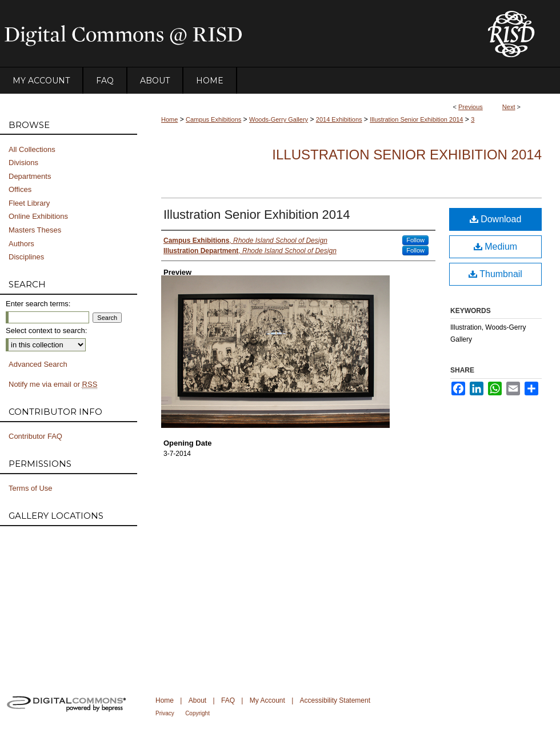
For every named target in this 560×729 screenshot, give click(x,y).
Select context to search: (46, 331)
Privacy (165, 713)
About (197, 700)
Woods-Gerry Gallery (279, 119)
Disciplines (26, 257)
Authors (21, 244)
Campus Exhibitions (213, 119)
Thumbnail (495, 274)
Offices (20, 189)
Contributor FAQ (35, 436)
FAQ (228, 700)
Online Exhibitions (38, 216)
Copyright (197, 713)
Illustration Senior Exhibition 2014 (416, 119)
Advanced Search (38, 364)
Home (169, 119)
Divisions (23, 163)
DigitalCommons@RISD (234, 34)
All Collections (32, 149)
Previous (471, 107)
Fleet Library (29, 203)
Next (509, 107)
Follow (415, 240)
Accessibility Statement (335, 700)
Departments (30, 176)
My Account (267, 700)
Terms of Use (31, 488)
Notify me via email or (53, 384)
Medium (495, 247)
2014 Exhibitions (339, 119)
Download (496, 219)
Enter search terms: (38, 304)
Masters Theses (35, 230)
